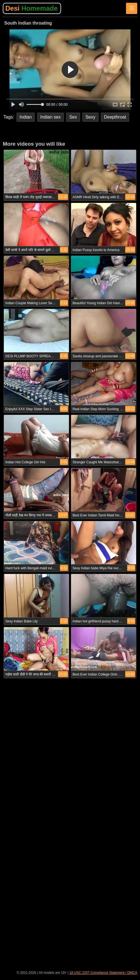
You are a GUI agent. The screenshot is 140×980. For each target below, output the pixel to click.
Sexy (90, 117)
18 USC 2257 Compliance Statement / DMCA (103, 973)
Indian (26, 117)
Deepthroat (115, 117)
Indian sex (51, 117)
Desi (32, 8)
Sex (73, 117)
